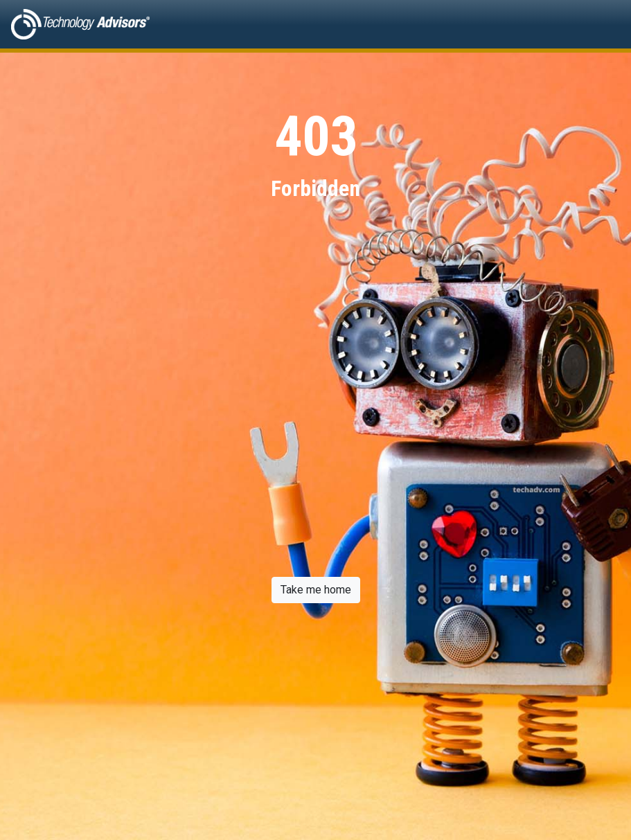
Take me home (316, 590)
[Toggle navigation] (601, 24)
